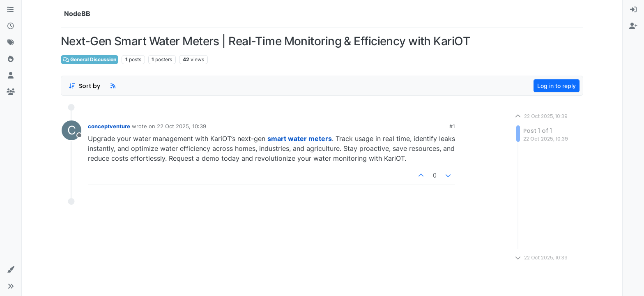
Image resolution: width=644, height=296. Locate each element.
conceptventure (109, 126)
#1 (452, 126)
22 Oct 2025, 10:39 (182, 126)
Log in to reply (557, 86)
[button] (11, 270)
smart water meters (300, 139)
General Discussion (90, 59)
